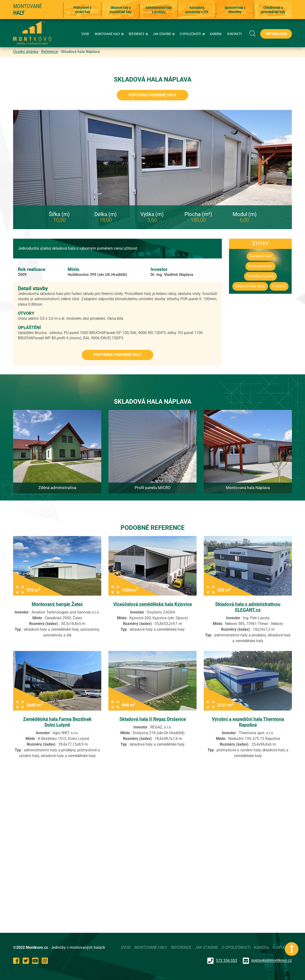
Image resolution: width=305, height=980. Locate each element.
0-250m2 (279, 286)
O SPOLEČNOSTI (193, 34)
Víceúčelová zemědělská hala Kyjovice (152, 604)
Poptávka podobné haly (152, 95)
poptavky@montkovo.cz (272, 961)
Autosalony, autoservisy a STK (197, 10)
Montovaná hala (260, 266)
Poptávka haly (276, 34)
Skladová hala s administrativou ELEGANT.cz (248, 607)
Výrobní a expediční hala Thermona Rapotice (248, 722)
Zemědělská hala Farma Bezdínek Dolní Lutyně (57, 722)
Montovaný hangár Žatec (57, 604)
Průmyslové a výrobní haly (82, 10)
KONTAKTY (235, 34)
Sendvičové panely (260, 276)
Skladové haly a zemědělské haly (120, 10)
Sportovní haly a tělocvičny (235, 10)
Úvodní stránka (26, 52)
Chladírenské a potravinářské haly (273, 10)
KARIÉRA (216, 34)
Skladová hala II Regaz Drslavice (153, 719)
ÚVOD (85, 34)
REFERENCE (139, 34)
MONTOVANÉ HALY (110, 34)
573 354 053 (222, 961)
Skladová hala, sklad (250, 286)
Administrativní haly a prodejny (159, 10)
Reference (50, 52)
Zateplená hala (260, 256)
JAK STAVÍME (164, 34)
